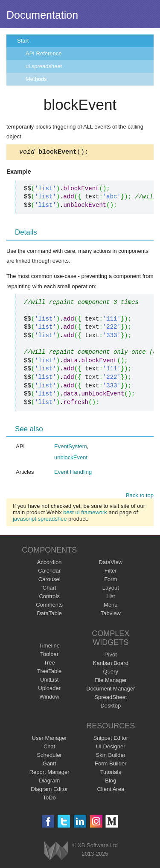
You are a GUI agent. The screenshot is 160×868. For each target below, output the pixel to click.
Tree (49, 664)
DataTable (49, 614)
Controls (49, 597)
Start (23, 41)
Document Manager (111, 690)
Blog (111, 782)
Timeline (49, 647)
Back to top (140, 497)
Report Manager (49, 773)
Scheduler (49, 756)
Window (49, 698)
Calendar (49, 572)
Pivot (111, 656)
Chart (49, 589)
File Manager (111, 681)
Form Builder (111, 765)
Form (111, 580)
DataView (111, 563)
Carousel (49, 580)
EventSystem (71, 448)
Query (111, 673)
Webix (56, 852)
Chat (49, 748)
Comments (49, 606)
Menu (111, 606)
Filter (111, 572)
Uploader (49, 689)
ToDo (49, 799)
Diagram (49, 782)
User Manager (49, 739)
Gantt (49, 765)
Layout (111, 589)
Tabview (111, 614)
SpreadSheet (111, 698)
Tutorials (111, 773)
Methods (36, 79)
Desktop (111, 707)
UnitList (49, 681)
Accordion (49, 563)
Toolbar (49, 655)
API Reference (44, 53)
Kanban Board (111, 664)
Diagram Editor (49, 790)
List (111, 597)
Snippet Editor (111, 739)
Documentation (42, 15)
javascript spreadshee (40, 520)
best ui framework (85, 514)
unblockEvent (71, 459)
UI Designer (111, 748)
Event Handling (73, 473)
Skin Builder (111, 756)
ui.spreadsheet (44, 66)
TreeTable (49, 672)
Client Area (111, 790)
